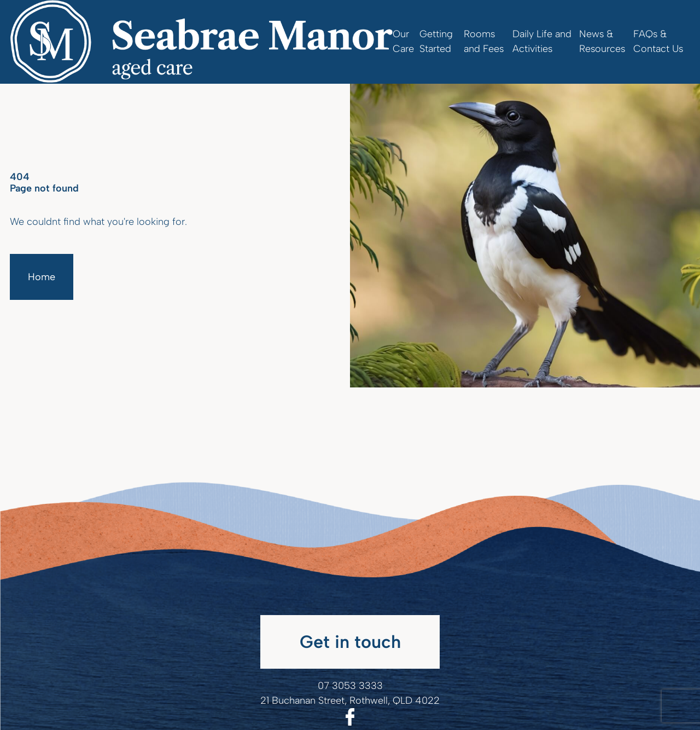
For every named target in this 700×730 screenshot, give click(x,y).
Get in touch (350, 642)
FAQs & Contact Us (658, 41)
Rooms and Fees (484, 41)
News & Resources (602, 41)
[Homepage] (201, 42)
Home (42, 277)
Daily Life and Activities (542, 41)
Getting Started (436, 41)
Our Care (403, 41)
